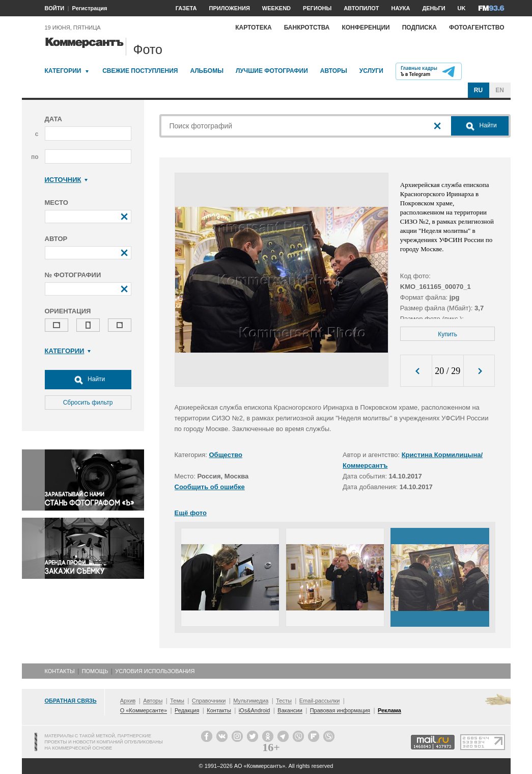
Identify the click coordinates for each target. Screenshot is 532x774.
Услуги (371, 71)
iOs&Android (255, 710)
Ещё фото (191, 513)
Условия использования (155, 671)
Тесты (284, 701)
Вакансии (290, 710)
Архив (128, 701)
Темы (177, 701)
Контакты (60, 671)
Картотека (254, 28)
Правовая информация (340, 710)
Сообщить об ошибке (210, 487)
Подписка (419, 28)
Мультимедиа (251, 701)
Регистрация (90, 8)
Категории (63, 71)
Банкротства (307, 28)
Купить (447, 334)
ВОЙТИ (55, 8)
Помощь (95, 671)
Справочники (209, 701)
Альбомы (207, 71)
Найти (88, 380)
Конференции (366, 28)
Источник (66, 180)
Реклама (389, 710)
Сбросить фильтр (88, 403)
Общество (226, 455)
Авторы (334, 71)
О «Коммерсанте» (144, 710)
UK (462, 8)
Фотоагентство (477, 28)
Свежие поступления (140, 71)
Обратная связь (71, 701)
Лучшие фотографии (272, 71)
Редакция (187, 710)
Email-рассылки (320, 701)
